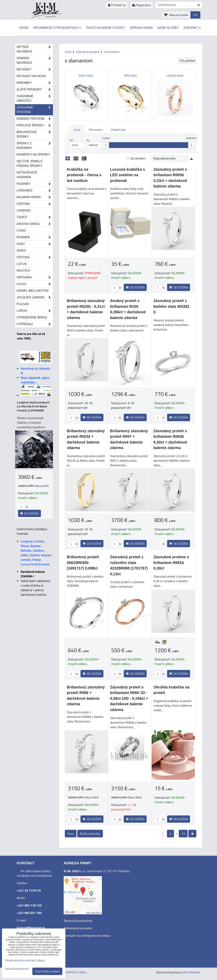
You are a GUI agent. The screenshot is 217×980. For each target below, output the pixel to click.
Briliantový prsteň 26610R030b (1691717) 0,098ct (83, 563)
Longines (35, 191)
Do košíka (135, 287)
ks (116, 288)
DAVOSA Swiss (35, 224)
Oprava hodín (141, 28)
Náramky (35, 83)
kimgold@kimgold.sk (31, 928)
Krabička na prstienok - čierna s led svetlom (84, 175)
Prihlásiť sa (117, 5)
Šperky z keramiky (35, 146)
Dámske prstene (35, 119)
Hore (71, 834)
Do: (95, 143)
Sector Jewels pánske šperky (30, 164)
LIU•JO (35, 284)
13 (183, 834)
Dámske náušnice (35, 61)
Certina (35, 204)
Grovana (35, 277)
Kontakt (192, 28)
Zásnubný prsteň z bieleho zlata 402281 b (172, 306)
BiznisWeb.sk (192, 972)
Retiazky (35, 69)
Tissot (35, 217)
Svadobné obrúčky (35, 99)
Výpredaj (35, 324)
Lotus (22, 264)
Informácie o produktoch (57, 28)
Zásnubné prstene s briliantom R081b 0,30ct (171, 563)
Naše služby (168, 28)
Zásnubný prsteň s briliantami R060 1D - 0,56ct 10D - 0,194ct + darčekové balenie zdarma (129, 698)
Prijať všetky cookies (47, 971)
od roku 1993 (51, 17)
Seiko (21, 251)
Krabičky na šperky (33, 155)
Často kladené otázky (105, 28)
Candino (24, 210)
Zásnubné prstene (35, 110)
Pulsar (23, 304)
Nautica (23, 271)
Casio (21, 231)
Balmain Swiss (35, 197)
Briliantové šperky (35, 134)
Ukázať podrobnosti (17, 969)
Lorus (35, 311)
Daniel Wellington (33, 291)
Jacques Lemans (35, 297)
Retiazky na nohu (31, 76)
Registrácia (141, 5)
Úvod (24, 28)
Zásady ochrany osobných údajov (25, 960)
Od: (78, 143)
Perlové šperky (35, 125)
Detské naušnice (35, 49)
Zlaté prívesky (35, 90)
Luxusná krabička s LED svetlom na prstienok (128, 175)
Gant (35, 244)
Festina (35, 257)
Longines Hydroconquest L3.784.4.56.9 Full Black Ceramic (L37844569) (33, 406)
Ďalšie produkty (90, 834)
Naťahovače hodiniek (27, 175)
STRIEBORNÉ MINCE (32, 317)
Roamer (35, 237)
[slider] (106, 145)
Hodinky (35, 184)
